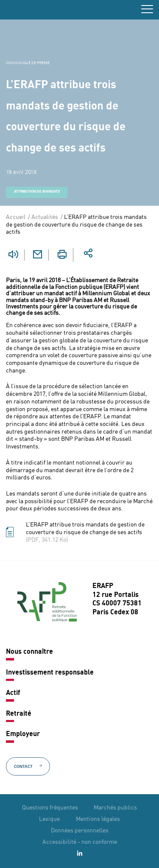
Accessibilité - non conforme (80, 842)
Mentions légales (98, 819)
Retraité (19, 714)
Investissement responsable (50, 673)
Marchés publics (115, 808)
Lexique (49, 819)
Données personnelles (80, 831)
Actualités (45, 217)
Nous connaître (29, 652)
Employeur (23, 734)
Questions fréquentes (50, 808)
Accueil (16, 217)
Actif (13, 693)
